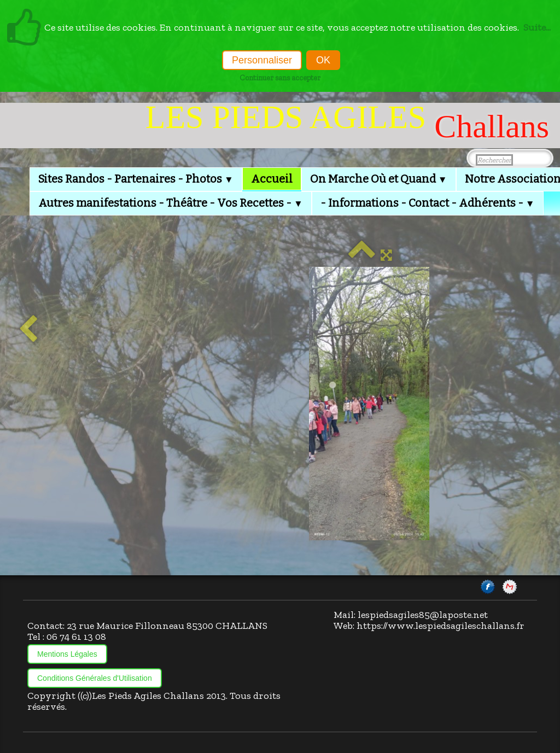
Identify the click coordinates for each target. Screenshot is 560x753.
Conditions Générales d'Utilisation (95, 678)
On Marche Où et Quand (379, 179)
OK (323, 60)
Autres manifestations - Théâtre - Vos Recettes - (171, 203)
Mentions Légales (67, 654)
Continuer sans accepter (280, 78)
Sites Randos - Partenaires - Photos (136, 179)
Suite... (537, 27)
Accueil (272, 179)
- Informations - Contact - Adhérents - (428, 203)
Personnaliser (262, 60)
